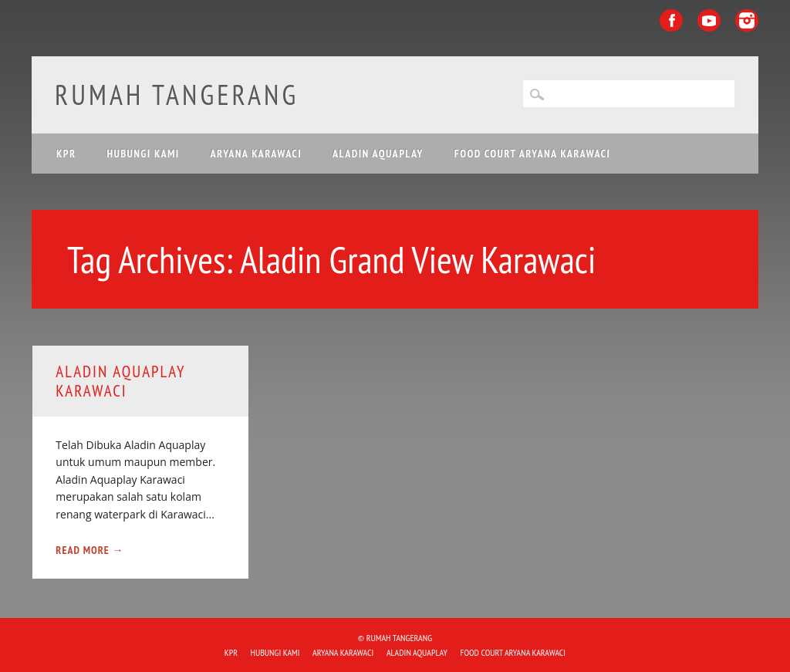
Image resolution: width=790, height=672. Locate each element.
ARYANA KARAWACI (257, 154)
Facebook (671, 20)
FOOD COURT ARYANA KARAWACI (532, 154)
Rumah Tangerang (177, 95)
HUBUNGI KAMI (143, 154)
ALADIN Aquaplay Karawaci (120, 381)
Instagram (747, 20)
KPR (66, 154)
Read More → (89, 550)
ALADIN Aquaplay (378, 154)
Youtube (709, 20)
